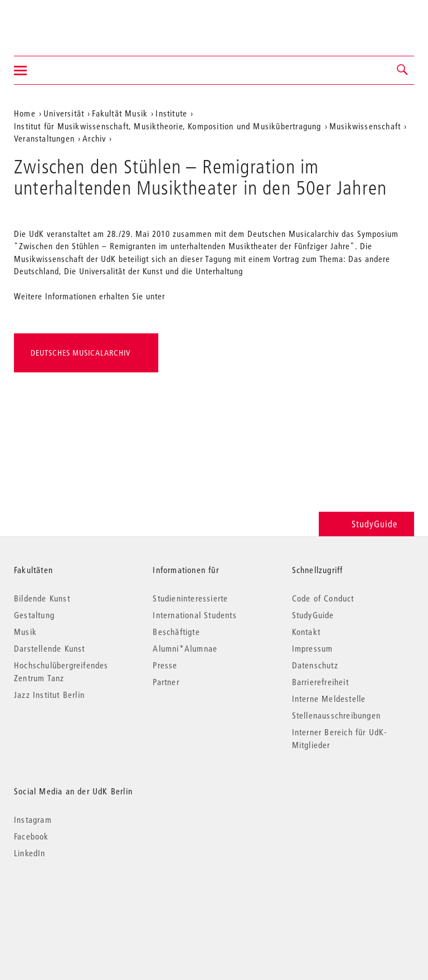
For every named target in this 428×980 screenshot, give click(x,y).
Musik (25, 632)
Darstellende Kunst (50, 648)
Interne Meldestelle (329, 698)
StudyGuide (366, 524)
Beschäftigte (176, 632)
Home (25, 113)
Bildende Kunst (42, 598)
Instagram (33, 819)
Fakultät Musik (120, 113)
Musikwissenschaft (365, 126)
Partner (166, 682)
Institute (171, 113)
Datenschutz (315, 665)
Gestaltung (34, 615)
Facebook (31, 836)
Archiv (94, 138)
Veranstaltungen (44, 138)
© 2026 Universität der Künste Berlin (72, 900)
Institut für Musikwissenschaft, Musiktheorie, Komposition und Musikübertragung (168, 126)
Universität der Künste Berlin (58, 21)
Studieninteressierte (190, 598)
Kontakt (306, 632)
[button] (403, 70)
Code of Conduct (323, 598)
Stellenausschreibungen (336, 715)
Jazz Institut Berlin (49, 695)
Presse (165, 665)
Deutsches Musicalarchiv (81, 353)
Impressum (313, 648)
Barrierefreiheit (320, 682)
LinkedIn (30, 853)
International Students (194, 615)
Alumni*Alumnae (185, 648)
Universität (64, 113)
